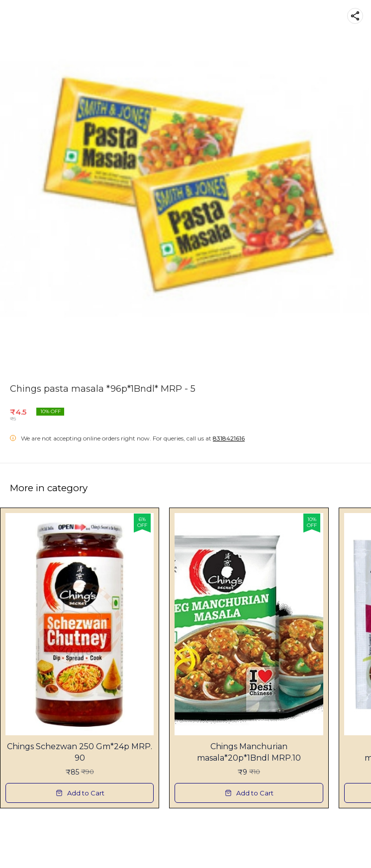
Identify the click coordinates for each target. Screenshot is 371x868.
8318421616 (229, 438)
